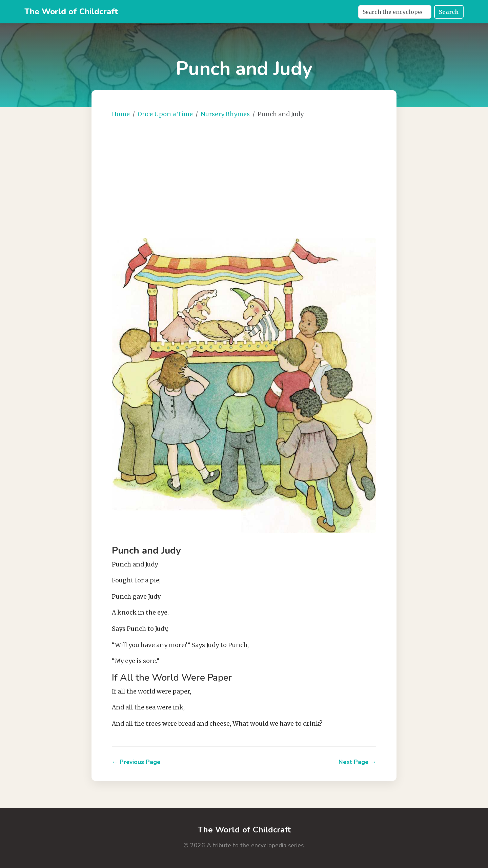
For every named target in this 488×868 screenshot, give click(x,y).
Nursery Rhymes (225, 114)
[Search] (395, 12)
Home (121, 114)
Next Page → (357, 762)
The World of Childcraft (71, 12)
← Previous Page (136, 762)
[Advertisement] (264, 175)
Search (449, 12)
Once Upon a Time (165, 114)
